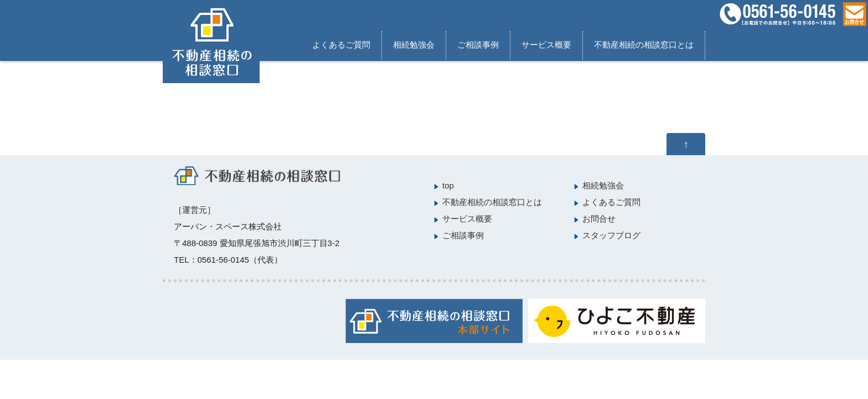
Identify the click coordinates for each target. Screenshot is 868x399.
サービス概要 (546, 45)
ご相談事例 (478, 45)
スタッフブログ (611, 235)
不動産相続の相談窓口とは (644, 45)
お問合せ (599, 219)
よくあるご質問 (341, 45)
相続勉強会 (414, 45)
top (448, 185)
